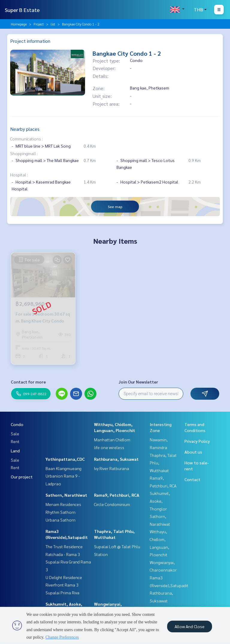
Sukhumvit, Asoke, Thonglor (160, 501)
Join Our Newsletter (138, 382)
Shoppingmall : (24, 153)
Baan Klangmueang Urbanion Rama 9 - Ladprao (63, 476)
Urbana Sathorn (60, 520)
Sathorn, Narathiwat (66, 495)
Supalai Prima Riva (62, 593)
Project (39, 24)
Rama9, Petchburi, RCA (117, 495)
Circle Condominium (112, 504)
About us (193, 452)
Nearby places (25, 129)
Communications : (27, 139)
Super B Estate (22, 10)
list (53, 24)
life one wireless (109, 447)
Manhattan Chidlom (112, 440)
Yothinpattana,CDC (65, 459)
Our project (22, 477)
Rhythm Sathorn (60, 512)
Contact (192, 479)
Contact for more (28, 382)
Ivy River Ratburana (112, 468)
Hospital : (19, 175)
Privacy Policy (197, 441)
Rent (15, 441)
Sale (15, 434)
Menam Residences (63, 504)
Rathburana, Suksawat (116, 459)
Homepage (19, 24)
